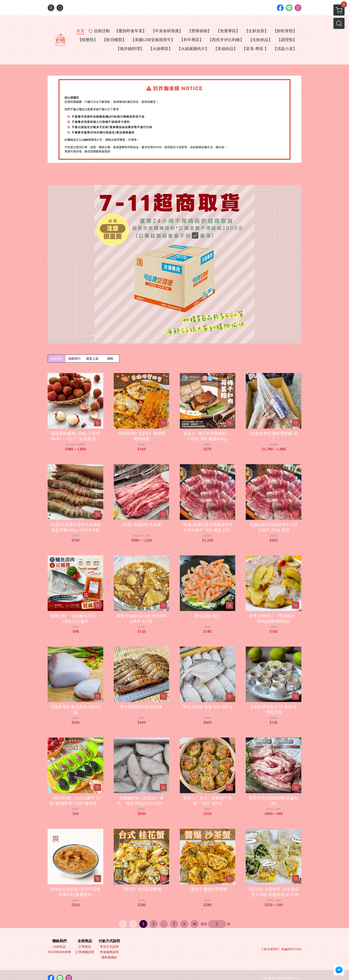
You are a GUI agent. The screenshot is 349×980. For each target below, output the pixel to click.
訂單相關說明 (85, 952)
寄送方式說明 (109, 947)
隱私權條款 (109, 957)
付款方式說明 (109, 941)
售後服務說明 (109, 952)
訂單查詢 (85, 947)
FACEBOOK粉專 (59, 952)
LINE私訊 (59, 947)
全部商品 (85, 941)
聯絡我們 (59, 941)
